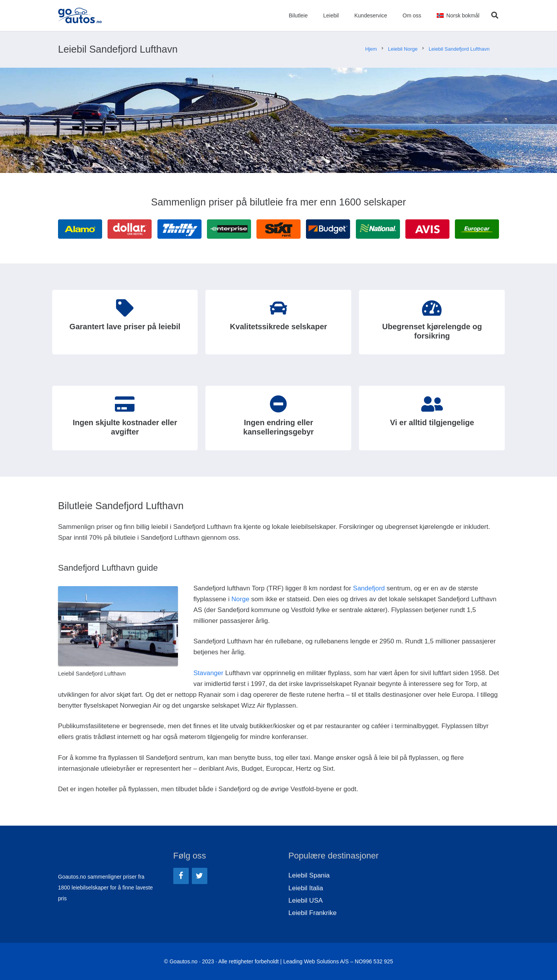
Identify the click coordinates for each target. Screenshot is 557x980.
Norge (240, 599)
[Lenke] (80, 15)
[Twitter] (200, 876)
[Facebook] (181, 876)
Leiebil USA (306, 900)
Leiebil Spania (309, 875)
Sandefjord (369, 588)
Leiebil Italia (306, 888)
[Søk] (495, 15)
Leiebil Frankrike (313, 913)
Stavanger (208, 673)
